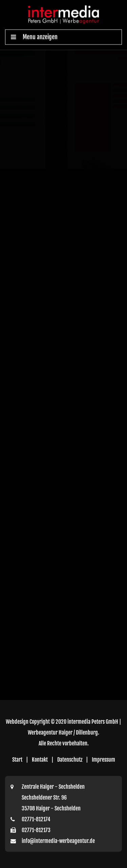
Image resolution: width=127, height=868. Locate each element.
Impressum (103, 760)
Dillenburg (87, 733)
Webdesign (17, 722)
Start (17, 760)
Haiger (66, 733)
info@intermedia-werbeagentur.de (58, 841)
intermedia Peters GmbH (93, 722)
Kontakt (40, 760)
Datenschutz (70, 760)
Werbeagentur (43, 733)
